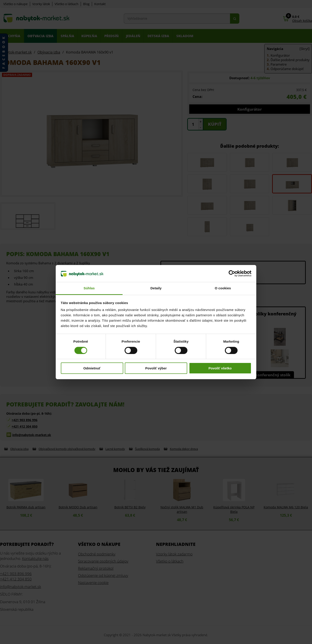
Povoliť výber (156, 368)
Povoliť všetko (220, 368)
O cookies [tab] (223, 288)
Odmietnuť (92, 368)
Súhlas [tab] (89, 288)
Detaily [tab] (156, 288)
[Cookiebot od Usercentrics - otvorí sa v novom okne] (232, 273)
